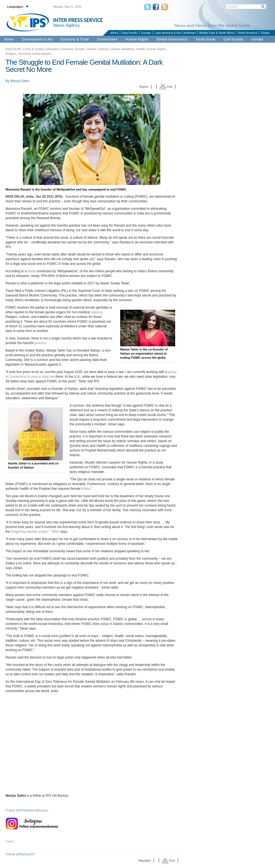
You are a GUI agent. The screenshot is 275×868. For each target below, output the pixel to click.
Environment (107, 39)
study (31, 271)
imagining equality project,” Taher (35, 532)
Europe (146, 33)
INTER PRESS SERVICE (78, 20)
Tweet (9, 841)
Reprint (144, 87)
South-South (205, 39)
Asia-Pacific (130, 33)
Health (141, 49)
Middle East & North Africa (217, 33)
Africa (114, 33)
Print (166, 87)
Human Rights (137, 39)
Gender (257, 39)
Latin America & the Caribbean (175, 33)
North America (248, 33)
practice (40, 343)
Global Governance (172, 39)
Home (9, 39)
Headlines (128, 49)
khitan (86, 489)
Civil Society (233, 39)
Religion (11, 54)
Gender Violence (98, 49)
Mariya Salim (20, 81)
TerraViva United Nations (35, 54)
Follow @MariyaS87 (20, 854)
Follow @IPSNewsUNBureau (27, 810)
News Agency (67, 25)
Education (53, 49)
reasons (97, 312)
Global (265, 33)
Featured (67, 49)
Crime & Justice (34, 49)
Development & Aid (37, 39)
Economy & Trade (75, 39)
